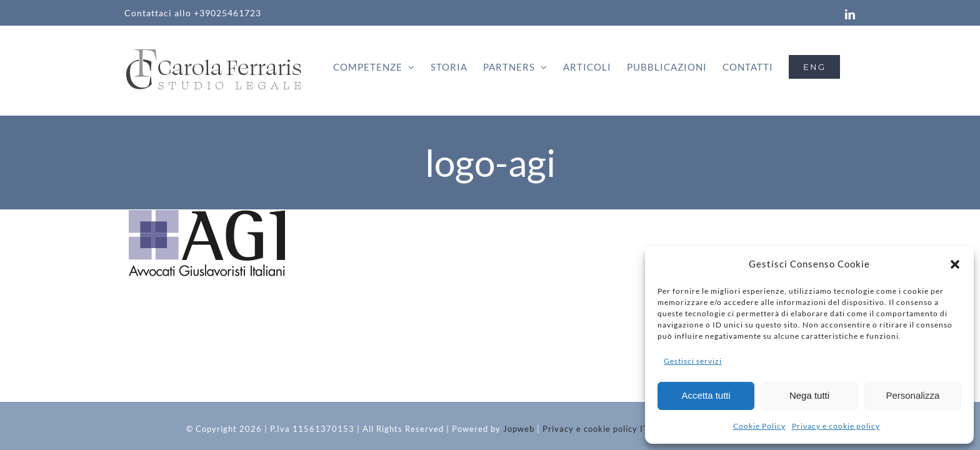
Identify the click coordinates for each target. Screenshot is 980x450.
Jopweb (519, 429)
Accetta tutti (706, 395)
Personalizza (912, 395)
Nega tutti (809, 395)
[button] (955, 264)
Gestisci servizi (693, 361)
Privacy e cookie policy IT (596, 429)
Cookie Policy (759, 426)
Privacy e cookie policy (836, 426)
